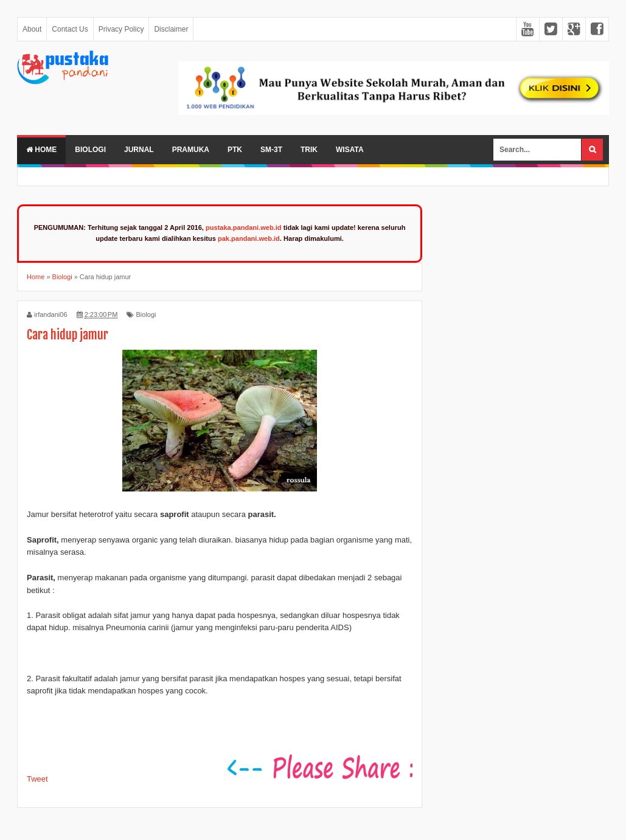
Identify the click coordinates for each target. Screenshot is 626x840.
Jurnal (139, 150)
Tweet (37, 779)
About (32, 29)
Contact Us (70, 29)
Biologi (90, 150)
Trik (309, 150)
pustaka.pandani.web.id (244, 227)
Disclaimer (171, 29)
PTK (235, 150)
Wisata (350, 150)
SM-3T (271, 150)
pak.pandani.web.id (249, 238)
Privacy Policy (121, 29)
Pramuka (191, 150)
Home (41, 150)
